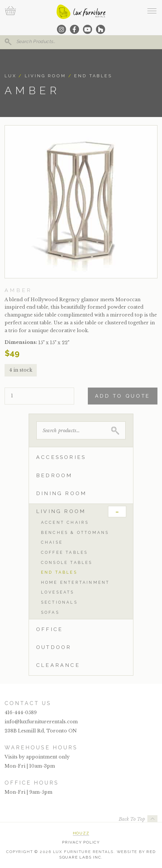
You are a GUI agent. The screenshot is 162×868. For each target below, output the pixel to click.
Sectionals (59, 602)
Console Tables (67, 562)
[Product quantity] (39, 396)
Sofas (50, 612)
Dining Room (61, 493)
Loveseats (58, 592)
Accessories (61, 457)
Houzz (81, 833)
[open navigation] (152, 11)
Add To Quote (122, 396)
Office (49, 629)
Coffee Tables (65, 552)
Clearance (58, 665)
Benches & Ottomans (75, 532)
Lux (11, 76)
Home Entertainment (75, 582)
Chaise (52, 542)
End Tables (93, 76)
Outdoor (54, 647)
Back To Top (132, 819)
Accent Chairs (65, 522)
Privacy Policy (81, 842)
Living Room (45, 76)
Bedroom (54, 475)
